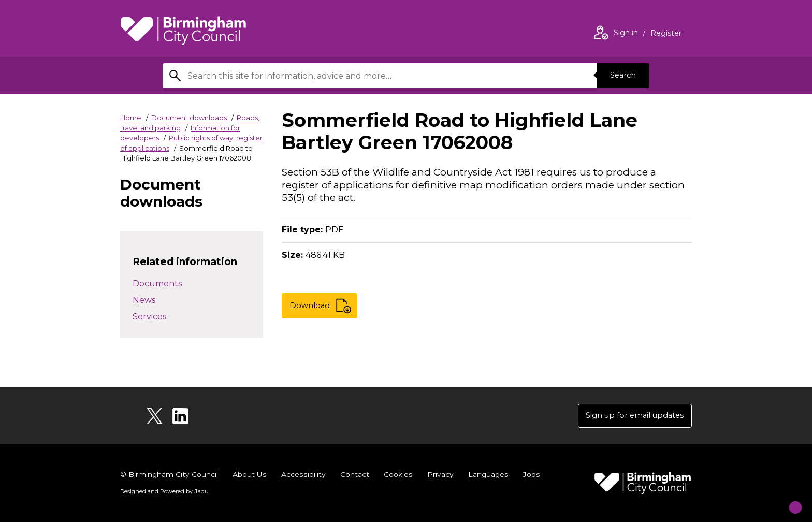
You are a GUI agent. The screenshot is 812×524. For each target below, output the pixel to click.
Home (131, 118)
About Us (250, 476)
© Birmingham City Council (169, 476)
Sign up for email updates (629, 417)
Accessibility (303, 476)
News (144, 300)
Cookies (397, 476)
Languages (487, 476)
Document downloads (189, 118)
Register (666, 34)
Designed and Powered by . (164, 493)
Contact (354, 476)
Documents (157, 283)
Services (149, 317)
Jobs (530, 476)
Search (620, 75)
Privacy (439, 476)
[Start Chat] (787, 499)
